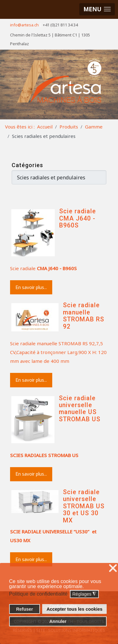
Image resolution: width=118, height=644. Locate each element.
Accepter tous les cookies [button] (75, 609)
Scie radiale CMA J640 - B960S (78, 218)
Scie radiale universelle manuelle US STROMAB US (80, 409)
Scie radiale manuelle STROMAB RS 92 (84, 316)
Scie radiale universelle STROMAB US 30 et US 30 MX (84, 506)
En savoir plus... (31, 287)
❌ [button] (113, 568)
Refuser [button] (25, 609)
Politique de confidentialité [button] (38, 594)
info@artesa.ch (24, 25)
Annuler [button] (58, 621)
